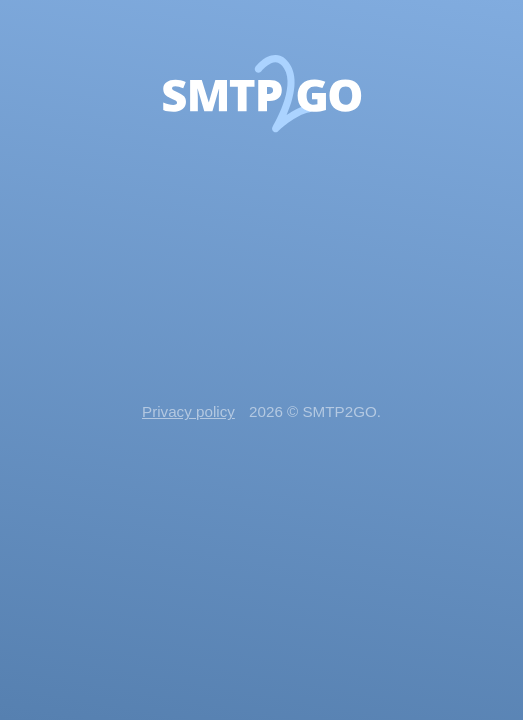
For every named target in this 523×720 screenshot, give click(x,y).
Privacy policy (188, 411)
